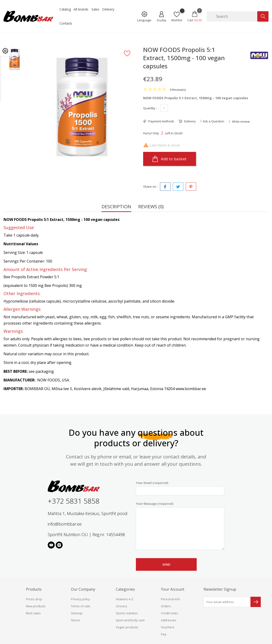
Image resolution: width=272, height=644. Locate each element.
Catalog (65, 9)
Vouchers (168, 627)
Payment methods (161, 121)
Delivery (108, 9)
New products (36, 606)
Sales (95, 9)
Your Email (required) (180, 488)
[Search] (232, 16)
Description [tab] (116, 207)
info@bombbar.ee (65, 524)
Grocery (121, 606)
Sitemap (77, 613)
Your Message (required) (180, 526)
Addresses (169, 620)
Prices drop (34, 599)
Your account (173, 589)
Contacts (66, 23)
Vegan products (127, 627)
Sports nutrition (127, 613)
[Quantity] (164, 108)
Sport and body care (130, 620)
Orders (166, 606)
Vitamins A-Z (125, 599)
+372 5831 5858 (74, 501)
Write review (241, 121)
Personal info (170, 599)
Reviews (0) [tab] (151, 207)
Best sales (33, 613)
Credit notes (170, 613)
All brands (81, 9)
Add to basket (170, 159)
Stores (76, 620)
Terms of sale (81, 606)
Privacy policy (80, 599)
